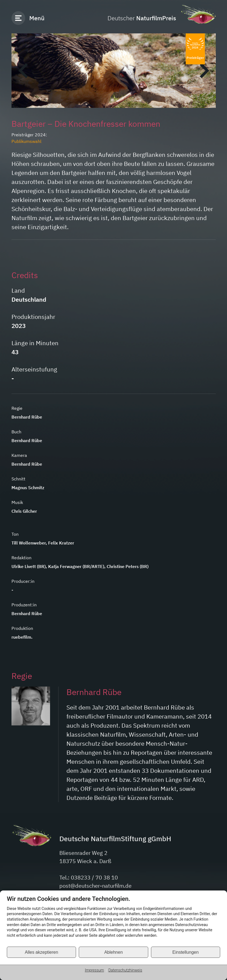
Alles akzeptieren (42, 952)
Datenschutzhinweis (125, 970)
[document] (113, 921)
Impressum (94, 970)
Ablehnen (113, 952)
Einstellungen (185, 952)
